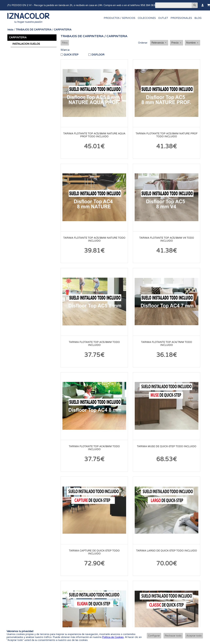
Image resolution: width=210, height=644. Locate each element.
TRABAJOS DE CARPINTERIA (34, 30)
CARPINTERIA (63, 30)
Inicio (10, 30)
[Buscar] (173, 5)
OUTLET (163, 18)
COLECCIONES (147, 18)
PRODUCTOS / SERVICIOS (119, 18)
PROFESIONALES (181, 18)
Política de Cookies (113, 637)
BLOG (198, 18)
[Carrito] (209, 5)
